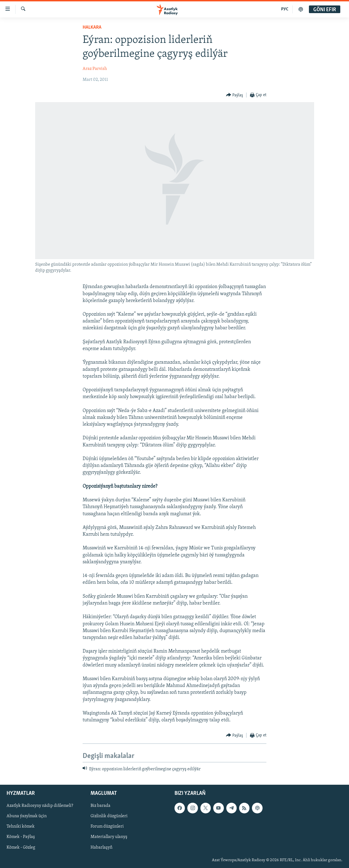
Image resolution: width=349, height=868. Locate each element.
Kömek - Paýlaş (21, 837)
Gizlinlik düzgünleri (109, 816)
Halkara (92, 27)
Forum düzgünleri (107, 826)
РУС (285, 9)
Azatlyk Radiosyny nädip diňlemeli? (40, 806)
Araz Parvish (95, 69)
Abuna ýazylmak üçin (27, 816)
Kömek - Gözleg (21, 847)
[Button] (235, 95)
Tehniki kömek (21, 826)
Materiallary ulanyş (109, 837)
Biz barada (100, 806)
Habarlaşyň (101, 847)
